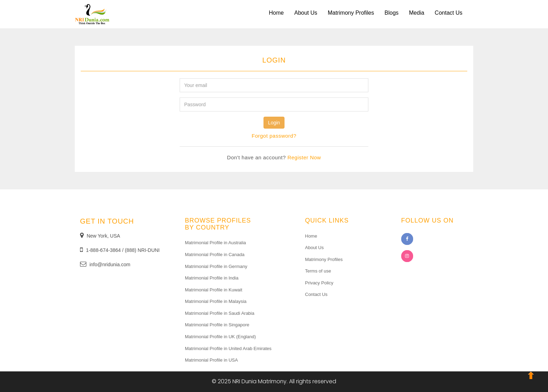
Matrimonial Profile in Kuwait (214, 290)
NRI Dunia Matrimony (260, 381)
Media (417, 13)
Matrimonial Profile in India (212, 278)
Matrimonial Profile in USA (211, 360)
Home (276, 13)
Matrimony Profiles (351, 13)
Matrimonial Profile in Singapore (217, 325)
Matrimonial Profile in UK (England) (220, 337)
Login (274, 123)
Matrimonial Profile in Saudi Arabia (220, 313)
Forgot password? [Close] (274, 136)
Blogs (391, 13)
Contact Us (449, 13)
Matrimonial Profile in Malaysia (216, 301)
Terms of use (318, 271)
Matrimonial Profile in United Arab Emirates (228, 349)
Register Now (304, 157)
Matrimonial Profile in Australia (215, 243)
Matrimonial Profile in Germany (216, 266)
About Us (306, 13)
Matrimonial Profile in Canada (215, 255)
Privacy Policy (319, 283)
